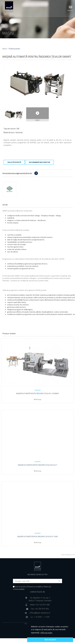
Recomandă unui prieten (39, 162)
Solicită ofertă (14, 162)
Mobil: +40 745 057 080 (40, 605)
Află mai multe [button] (46, 633)
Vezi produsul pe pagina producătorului (17, 173)
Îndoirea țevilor (15, 49)
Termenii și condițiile (34, 587)
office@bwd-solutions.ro (40, 613)
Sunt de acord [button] (50, 640)
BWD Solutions (9, 7)
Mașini (5, 49)
